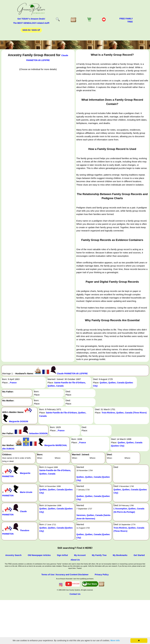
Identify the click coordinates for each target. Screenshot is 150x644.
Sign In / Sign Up (31, 30)
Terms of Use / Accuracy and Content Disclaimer (65, 575)
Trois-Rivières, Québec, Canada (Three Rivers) (124, 413)
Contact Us (75, 594)
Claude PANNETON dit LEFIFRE (72, 374)
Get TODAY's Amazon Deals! (31, 19)
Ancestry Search (14, 555)
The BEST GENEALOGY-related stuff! (31, 23)
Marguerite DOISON (18, 421)
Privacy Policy (102, 575)
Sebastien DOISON (38, 433)
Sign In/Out (62, 555)
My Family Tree (99, 555)
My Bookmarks (120, 555)
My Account (80, 555)
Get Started (139, 555)
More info (115, 640)
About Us (75, 560)
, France (13, 383)
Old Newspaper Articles (39, 555)
